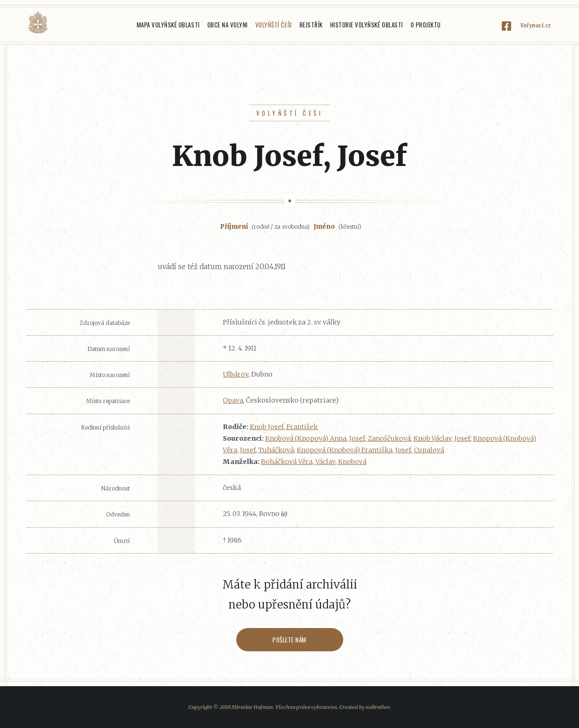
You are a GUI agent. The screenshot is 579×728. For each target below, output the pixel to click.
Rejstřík (311, 25)
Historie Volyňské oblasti (367, 25)
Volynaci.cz (536, 25)
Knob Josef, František (284, 427)
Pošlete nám (289, 640)
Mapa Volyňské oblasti (168, 25)
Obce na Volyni (228, 25)
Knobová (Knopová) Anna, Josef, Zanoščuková (338, 438)
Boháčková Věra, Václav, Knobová (314, 462)
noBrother (378, 707)
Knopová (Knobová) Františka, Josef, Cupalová (370, 450)
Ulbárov (236, 374)
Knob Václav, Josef (442, 438)
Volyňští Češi (274, 25)
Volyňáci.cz (38, 23)
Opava (233, 400)
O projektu (426, 25)
